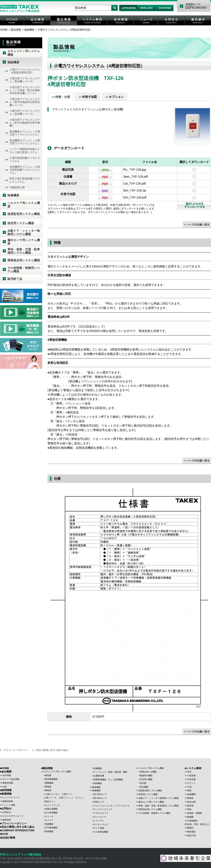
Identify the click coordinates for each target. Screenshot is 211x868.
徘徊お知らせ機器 (148, 772)
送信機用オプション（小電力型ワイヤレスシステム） (25, 142)
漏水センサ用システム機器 (24, 242)
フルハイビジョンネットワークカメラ (111, 806)
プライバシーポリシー (16, 750)
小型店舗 (191, 776)
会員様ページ (194, 6)
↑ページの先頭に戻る (197, 225)
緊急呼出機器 (146, 776)
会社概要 (38, 25)
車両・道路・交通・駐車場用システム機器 (24, 251)
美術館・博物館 (195, 813)
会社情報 (7, 775)
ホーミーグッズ (52, 805)
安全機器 (144, 787)
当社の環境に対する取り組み (52, 750)
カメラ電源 (99, 828)
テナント (191, 783)
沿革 (5, 787)
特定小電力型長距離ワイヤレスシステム (25, 180)
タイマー (49, 820)
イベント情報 (9, 805)
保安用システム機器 (21, 223)
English (146, 11)
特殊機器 (98, 783)
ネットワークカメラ (103, 809)
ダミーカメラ (100, 817)
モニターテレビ (101, 824)
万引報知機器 (51, 828)
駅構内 (190, 828)
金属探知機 (99, 776)
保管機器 (49, 831)
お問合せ (172, 25)
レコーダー (99, 821)
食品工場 (191, 835)
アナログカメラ (101, 813)
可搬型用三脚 (17, 187)
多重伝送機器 (51, 809)
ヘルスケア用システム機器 (24, 205)
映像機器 (13, 195)
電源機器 (49, 824)
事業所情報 (8, 783)
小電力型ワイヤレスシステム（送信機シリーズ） (25, 112)
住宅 (189, 772)
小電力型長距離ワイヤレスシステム (25, 159)
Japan (128, 11)
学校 (189, 809)
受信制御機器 (51, 779)
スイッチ (49, 816)
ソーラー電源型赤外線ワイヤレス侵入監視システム (25, 151)
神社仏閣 (191, 802)
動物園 (190, 817)
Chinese (165, 11)
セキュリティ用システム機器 (24, 53)
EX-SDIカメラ (100, 794)
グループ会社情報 (11, 779)
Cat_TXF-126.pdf (134, 183)
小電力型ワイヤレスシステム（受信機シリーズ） (25, 80)
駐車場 (190, 806)
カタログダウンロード (13, 816)
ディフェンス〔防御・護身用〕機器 (110, 772)
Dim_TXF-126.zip (135, 190)
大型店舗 (191, 779)
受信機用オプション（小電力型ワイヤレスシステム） (25, 133)
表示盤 (143, 783)
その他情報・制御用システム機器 (24, 270)
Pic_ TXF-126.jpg (134, 170)
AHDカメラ (99, 802)
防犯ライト (50, 801)
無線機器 (29, 30)
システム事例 (92, 25)
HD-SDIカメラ (100, 798)
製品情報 (64, 25)
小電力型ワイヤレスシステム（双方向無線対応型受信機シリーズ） (25, 102)
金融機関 (191, 794)
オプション (116, 97)
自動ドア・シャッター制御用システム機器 (24, 232)
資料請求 (198, 25)
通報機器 (49, 783)
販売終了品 (15, 279)
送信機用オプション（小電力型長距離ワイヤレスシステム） (25, 170)
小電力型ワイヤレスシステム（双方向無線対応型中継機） (25, 123)
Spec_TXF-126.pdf (135, 177)
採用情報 (121, 25)
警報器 (48, 787)
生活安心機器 (146, 779)
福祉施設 (191, 832)
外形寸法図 (89, 97)
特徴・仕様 (63, 97)
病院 (189, 790)
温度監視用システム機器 (24, 214)
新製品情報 (8, 801)
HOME (12, 25)
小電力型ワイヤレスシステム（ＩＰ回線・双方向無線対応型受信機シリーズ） (25, 90)
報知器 (48, 790)
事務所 (190, 798)
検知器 (48, 775)
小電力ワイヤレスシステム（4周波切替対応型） (65, 30)
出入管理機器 (51, 813)
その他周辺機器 (101, 832)
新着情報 (7, 794)
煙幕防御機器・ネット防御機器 (108, 780)
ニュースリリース (11, 797)
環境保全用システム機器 (24, 260)
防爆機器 (98, 768)
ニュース (146, 25)
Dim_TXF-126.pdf (135, 197)
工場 (189, 787)
